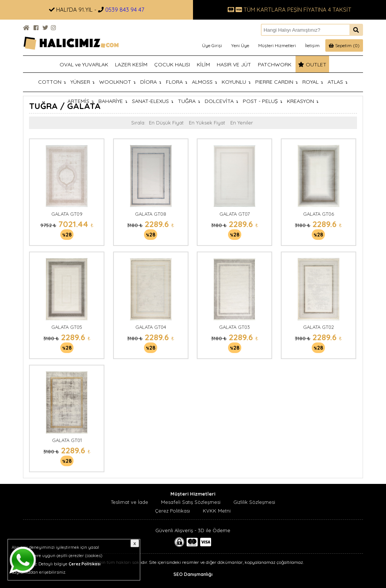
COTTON (52, 82)
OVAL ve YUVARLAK (84, 64)
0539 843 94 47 (125, 10)
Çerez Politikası (172, 511)
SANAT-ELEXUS (153, 101)
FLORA (177, 82)
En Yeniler (242, 123)
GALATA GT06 (319, 214)
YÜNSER (83, 82)
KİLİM (203, 64)
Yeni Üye (240, 45)
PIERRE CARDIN (276, 82)
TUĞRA (189, 101)
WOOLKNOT (117, 82)
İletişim (312, 45)
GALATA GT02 (319, 327)
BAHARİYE (113, 101)
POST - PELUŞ (263, 101)
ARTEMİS (81, 101)
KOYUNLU (236, 82)
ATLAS (338, 82)
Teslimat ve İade (129, 502)
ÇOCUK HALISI (172, 64)
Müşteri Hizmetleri (277, 45)
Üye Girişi (212, 45)
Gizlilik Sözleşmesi (254, 502)
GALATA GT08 (151, 214)
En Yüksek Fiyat (207, 123)
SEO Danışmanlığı (193, 574)
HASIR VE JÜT (234, 64)
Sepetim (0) (344, 45)
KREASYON (303, 101)
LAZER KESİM (131, 64)
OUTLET (312, 64)
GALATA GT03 (234, 327)
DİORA (151, 82)
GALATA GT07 (235, 214)
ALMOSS (204, 82)
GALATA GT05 (67, 327)
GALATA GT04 (151, 327)
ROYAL (313, 82)
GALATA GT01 (67, 440)
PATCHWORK (275, 64)
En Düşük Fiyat (166, 123)
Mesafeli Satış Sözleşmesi (191, 502)
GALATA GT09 (67, 214)
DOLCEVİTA (221, 101)
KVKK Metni (217, 511)
